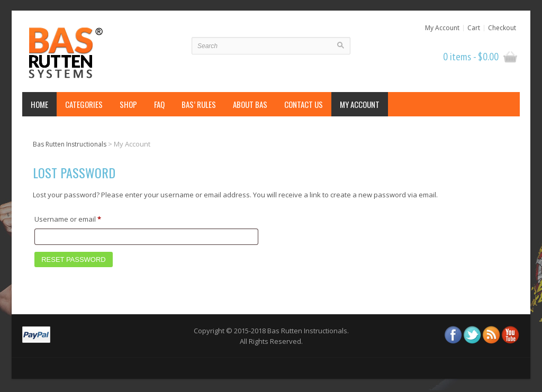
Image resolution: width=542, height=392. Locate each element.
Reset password (74, 259)
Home (39, 104)
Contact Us (304, 104)
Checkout (502, 28)
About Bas (250, 104)
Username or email (82, 218)
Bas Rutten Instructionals (70, 144)
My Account (442, 28)
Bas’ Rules (199, 104)
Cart (474, 28)
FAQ (159, 104)
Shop (128, 104)
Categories (84, 104)
